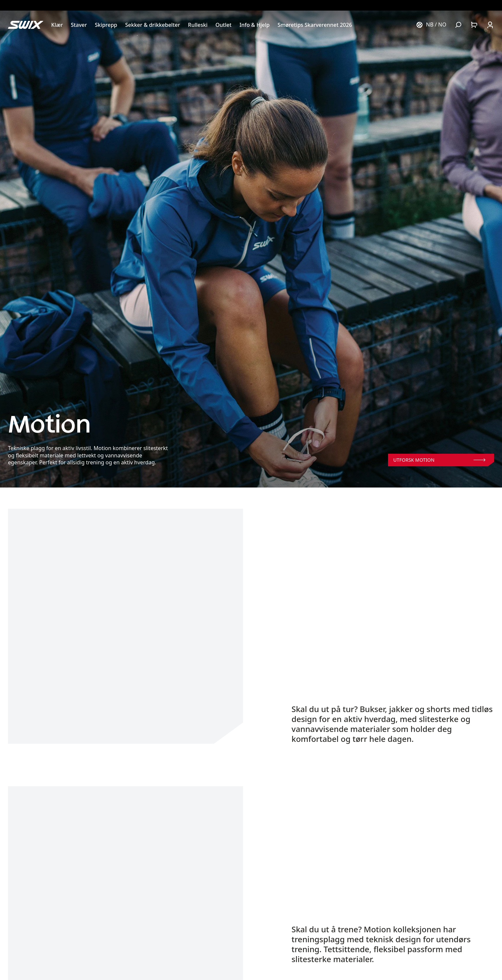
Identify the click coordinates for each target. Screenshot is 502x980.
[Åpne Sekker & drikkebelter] (153, 25)
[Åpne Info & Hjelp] (255, 25)
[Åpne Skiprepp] (106, 25)
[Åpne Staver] (79, 25)
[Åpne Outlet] (223, 25)
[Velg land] (431, 25)
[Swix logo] (26, 25)
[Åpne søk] (458, 25)
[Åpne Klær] (57, 25)
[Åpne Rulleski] (198, 25)
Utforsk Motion (439, 460)
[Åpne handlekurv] (474, 25)
